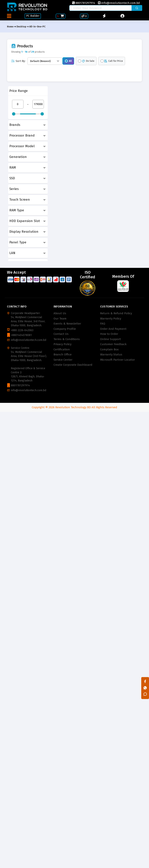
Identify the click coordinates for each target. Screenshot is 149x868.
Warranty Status (111, 354)
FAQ (103, 324)
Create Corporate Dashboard (73, 365)
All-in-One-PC (37, 27)
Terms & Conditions (67, 339)
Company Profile (65, 329)
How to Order (109, 334)
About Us (60, 313)
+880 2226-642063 (22, 330)
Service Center (63, 360)
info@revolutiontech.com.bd (119, 3)
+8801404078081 (21, 335)
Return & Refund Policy (116, 313)
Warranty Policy (111, 319)
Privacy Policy (62, 344)
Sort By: (18, 61)
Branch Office (63, 354)
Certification (62, 349)
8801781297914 (84, 3)
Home (10, 27)
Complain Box (109, 349)
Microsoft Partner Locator (117, 360)
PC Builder (33, 16)
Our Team (60, 319)
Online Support (110, 339)
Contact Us (61, 334)
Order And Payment (113, 329)
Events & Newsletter (67, 324)
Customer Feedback (113, 344)
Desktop (21, 27)
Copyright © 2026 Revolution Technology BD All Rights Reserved (74, 407)
